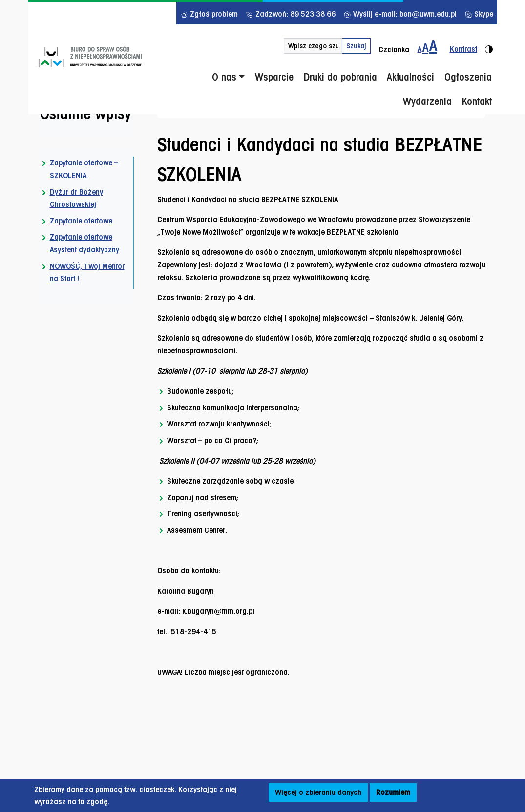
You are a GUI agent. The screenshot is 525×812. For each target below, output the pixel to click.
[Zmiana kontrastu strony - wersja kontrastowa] (467, 46)
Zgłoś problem (209, 14)
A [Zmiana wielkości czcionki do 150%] (425, 47)
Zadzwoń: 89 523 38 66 (291, 14)
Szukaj (356, 46)
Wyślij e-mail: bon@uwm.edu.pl (400, 14)
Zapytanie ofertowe (81, 221)
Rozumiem (393, 792)
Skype (479, 14)
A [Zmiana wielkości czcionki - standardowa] (420, 49)
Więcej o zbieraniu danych (318, 792)
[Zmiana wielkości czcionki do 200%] (433, 46)
